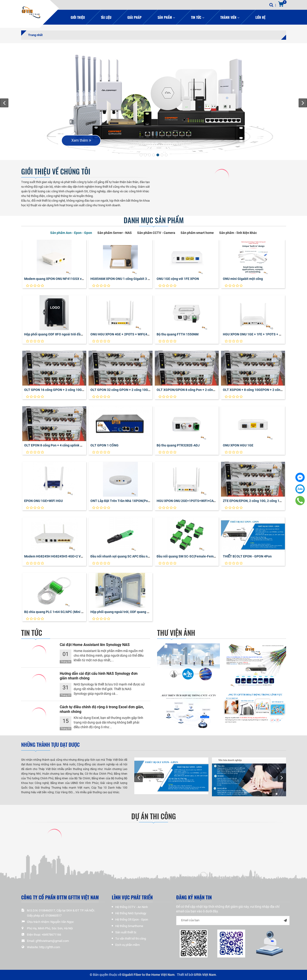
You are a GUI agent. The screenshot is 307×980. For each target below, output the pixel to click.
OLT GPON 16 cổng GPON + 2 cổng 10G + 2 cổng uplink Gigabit (70, 390)
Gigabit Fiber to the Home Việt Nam (148, 975)
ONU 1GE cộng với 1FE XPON (178, 279)
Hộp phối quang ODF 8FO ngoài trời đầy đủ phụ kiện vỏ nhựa (68, 334)
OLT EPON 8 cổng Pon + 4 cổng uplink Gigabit (58, 445)
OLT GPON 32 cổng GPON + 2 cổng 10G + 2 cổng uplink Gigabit (136, 390)
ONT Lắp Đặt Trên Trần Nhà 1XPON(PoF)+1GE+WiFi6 (130, 501)
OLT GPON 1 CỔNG (104, 445)
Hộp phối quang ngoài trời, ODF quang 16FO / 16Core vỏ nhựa (135, 612)
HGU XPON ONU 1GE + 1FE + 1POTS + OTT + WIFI (259, 334)
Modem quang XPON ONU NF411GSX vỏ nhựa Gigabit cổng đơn (71, 279)
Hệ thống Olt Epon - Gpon (132, 919)
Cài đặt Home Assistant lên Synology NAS (95, 645)
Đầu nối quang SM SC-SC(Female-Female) (188, 556)
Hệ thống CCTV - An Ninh (132, 907)
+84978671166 (51, 935)
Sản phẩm (166, 17)
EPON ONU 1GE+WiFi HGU (43, 501)
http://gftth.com (50, 947)
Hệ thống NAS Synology (131, 913)
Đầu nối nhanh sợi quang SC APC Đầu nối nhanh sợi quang (133, 556)
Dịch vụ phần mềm (127, 945)
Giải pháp (134, 17)
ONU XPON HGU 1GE (238, 445)
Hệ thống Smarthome (129, 926)
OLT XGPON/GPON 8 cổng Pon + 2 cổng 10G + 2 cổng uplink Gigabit (206, 390)
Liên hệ (260, 17)
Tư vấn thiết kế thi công (131, 939)
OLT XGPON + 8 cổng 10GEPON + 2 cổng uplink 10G (261, 390)
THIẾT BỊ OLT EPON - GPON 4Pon (247, 556)
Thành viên (230, 17)
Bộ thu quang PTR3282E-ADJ (178, 445)
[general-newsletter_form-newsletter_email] (233, 921)
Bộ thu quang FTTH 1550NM (178, 334)
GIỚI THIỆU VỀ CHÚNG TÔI (56, 171)
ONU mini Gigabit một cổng (243, 279)
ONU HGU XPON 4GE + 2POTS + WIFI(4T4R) (122, 334)
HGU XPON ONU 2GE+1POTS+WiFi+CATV (187, 501)
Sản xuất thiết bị (126, 932)
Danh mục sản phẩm (154, 220)
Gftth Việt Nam (205, 975)
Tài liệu (106, 17)
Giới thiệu (78, 17)
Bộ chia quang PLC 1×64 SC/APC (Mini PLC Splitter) (62, 612)
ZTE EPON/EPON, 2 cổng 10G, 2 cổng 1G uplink (257, 501)
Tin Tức (198, 17)
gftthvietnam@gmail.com (52, 941)
